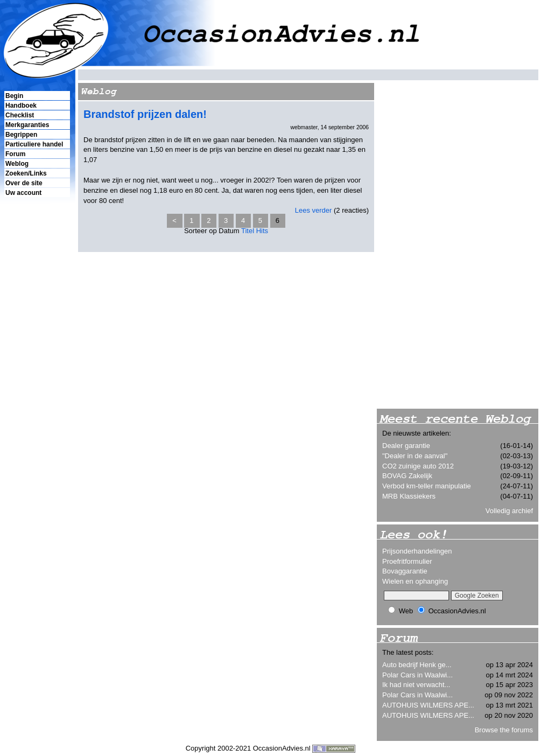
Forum (15, 154)
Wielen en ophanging (415, 581)
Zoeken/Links (26, 173)
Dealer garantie (406, 446)
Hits (262, 231)
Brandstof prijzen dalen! (145, 114)
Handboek (21, 106)
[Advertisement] (37, 383)
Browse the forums (504, 730)
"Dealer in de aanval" (415, 456)
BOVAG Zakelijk (407, 476)
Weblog (17, 164)
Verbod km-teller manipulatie (427, 486)
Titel (248, 231)
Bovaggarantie (405, 571)
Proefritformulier (407, 561)
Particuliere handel (34, 144)
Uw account (23, 193)
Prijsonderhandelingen (417, 551)
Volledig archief (509, 511)
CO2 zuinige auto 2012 (418, 466)
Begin (14, 96)
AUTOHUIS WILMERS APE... (428, 705)
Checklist (20, 115)
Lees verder (314, 210)
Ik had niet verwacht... (416, 685)
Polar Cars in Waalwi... (417, 675)
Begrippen (21, 135)
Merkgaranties (27, 125)
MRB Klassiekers (409, 496)
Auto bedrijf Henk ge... (417, 665)
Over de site (24, 183)
